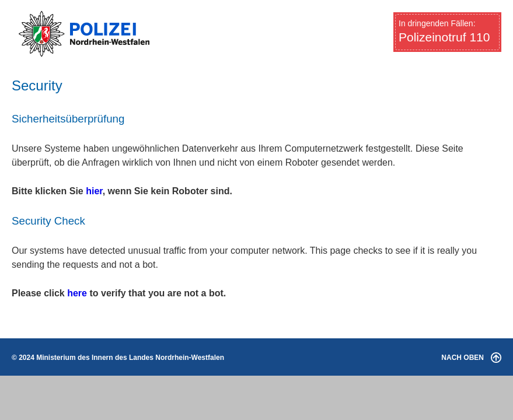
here (77, 293)
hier (94, 191)
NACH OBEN (471, 358)
